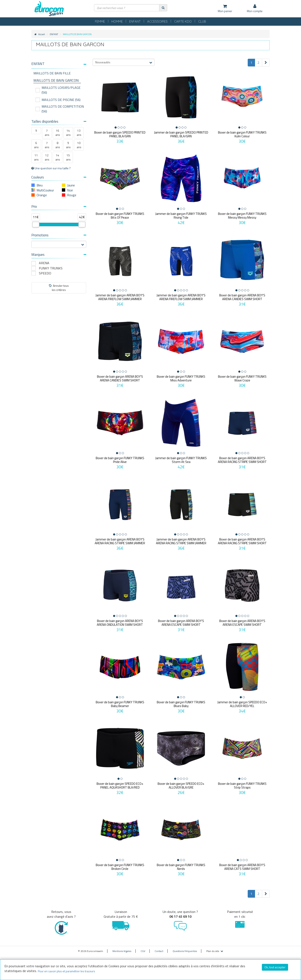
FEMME (100, 21)
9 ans (68, 145)
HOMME (117, 21)
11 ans (36, 157)
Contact (159, 948)
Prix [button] (59, 206)
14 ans (68, 133)
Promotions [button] (59, 235)
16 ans (58, 133)
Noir (70, 190)
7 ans (47, 133)
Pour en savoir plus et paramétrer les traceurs (66, 971)
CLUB (202, 21)
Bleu (40, 185)
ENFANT (135, 21)
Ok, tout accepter (275, 967)
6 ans (36, 145)
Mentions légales (122, 948)
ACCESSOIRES (157, 21)
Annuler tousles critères (59, 288)
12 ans (47, 157)
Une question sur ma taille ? (51, 168)
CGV (143, 948)
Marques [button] (59, 255)
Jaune (71, 185)
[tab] (59, 65)
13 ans (79, 133)
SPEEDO (45, 273)
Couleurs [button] (59, 177)
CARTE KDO (183, 21)
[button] (59, 64)
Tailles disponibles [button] (59, 121)
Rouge (72, 195)
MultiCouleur (45, 190)
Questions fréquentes (185, 948)
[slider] (36, 224)
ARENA (44, 263)
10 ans (79, 145)
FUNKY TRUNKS (51, 268)
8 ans (58, 145)
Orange (42, 195)
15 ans (68, 157)
